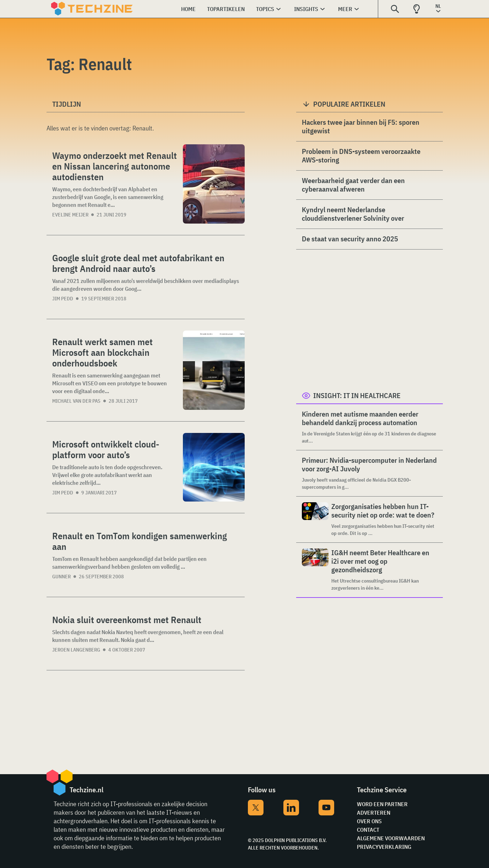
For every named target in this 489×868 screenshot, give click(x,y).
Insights (306, 9)
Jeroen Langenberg (76, 650)
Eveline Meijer (70, 215)
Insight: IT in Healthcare (357, 395)
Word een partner (382, 804)
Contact (368, 830)
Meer (345, 9)
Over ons (369, 821)
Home (188, 9)
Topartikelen (226, 9)
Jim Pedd (63, 299)
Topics (265, 9)
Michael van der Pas (76, 401)
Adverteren (374, 813)
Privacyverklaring (384, 847)
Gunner (61, 577)
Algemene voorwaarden (391, 838)
